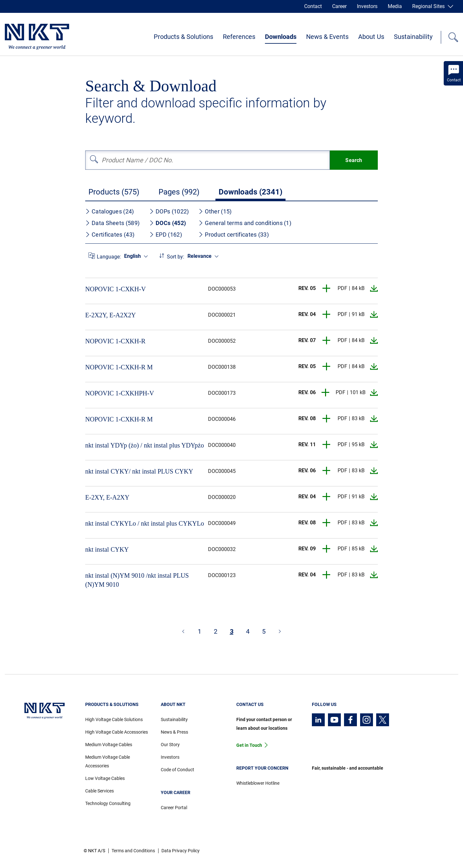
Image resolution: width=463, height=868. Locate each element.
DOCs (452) (168, 223)
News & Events (327, 37)
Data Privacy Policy (181, 851)
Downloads (281, 37)
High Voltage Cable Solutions (114, 719)
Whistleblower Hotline (258, 783)
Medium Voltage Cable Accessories (108, 761)
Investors (367, 6)
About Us (371, 37)
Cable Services (100, 791)
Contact (313, 6)
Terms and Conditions (133, 851)
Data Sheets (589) (112, 223)
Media (395, 6)
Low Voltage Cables (105, 778)
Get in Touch (249, 745)
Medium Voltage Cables (109, 745)
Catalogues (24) (110, 211)
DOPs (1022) (169, 211)
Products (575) (114, 192)
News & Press (174, 732)
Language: (109, 257)
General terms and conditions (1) (245, 223)
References (239, 37)
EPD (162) (166, 235)
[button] (327, 288)
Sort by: (176, 257)
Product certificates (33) (234, 235)
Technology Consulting (108, 803)
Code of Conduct (177, 770)
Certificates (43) (110, 235)
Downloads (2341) (250, 192)
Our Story (170, 745)
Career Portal (174, 808)
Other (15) (215, 211)
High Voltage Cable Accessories (117, 732)
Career (339, 6)
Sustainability (413, 37)
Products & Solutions (183, 37)
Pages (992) (179, 192)
